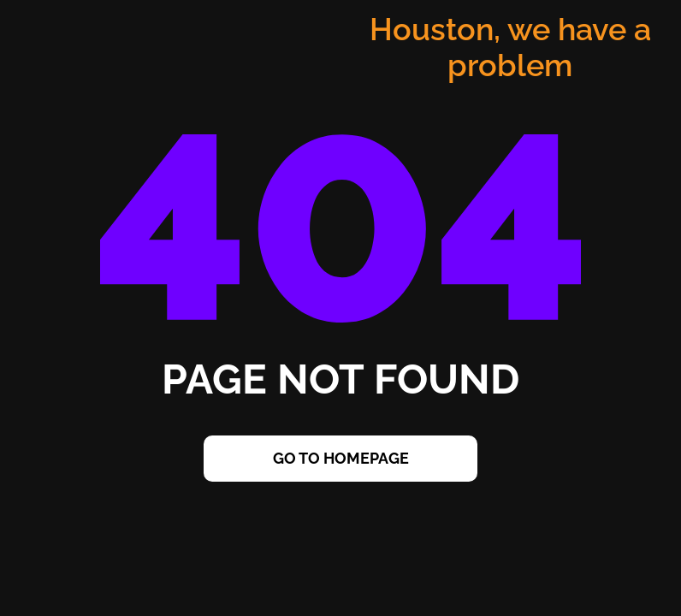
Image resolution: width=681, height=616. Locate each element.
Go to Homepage (341, 458)
